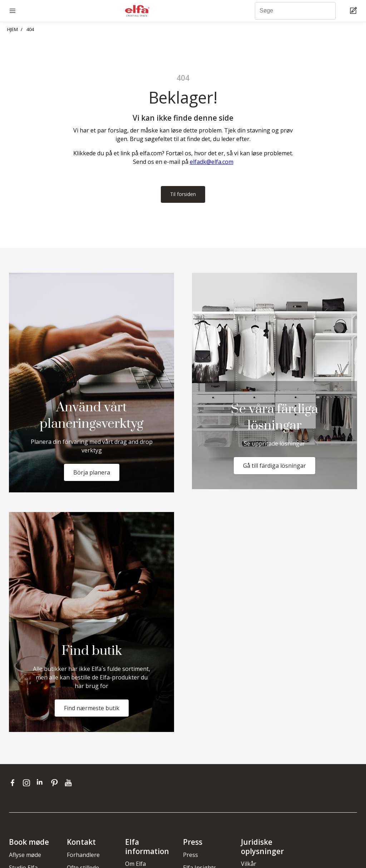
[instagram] (28, 783)
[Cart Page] (354, 11)
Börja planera (92, 473)
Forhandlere (83, 856)
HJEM (13, 29)
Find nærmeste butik (92, 709)
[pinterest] (56, 783)
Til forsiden (183, 195)
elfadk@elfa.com (212, 162)
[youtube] (69, 783)
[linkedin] (42, 783)
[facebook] (14, 783)
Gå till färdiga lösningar (274, 466)
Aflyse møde (25, 856)
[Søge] (295, 11)
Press (191, 856)
